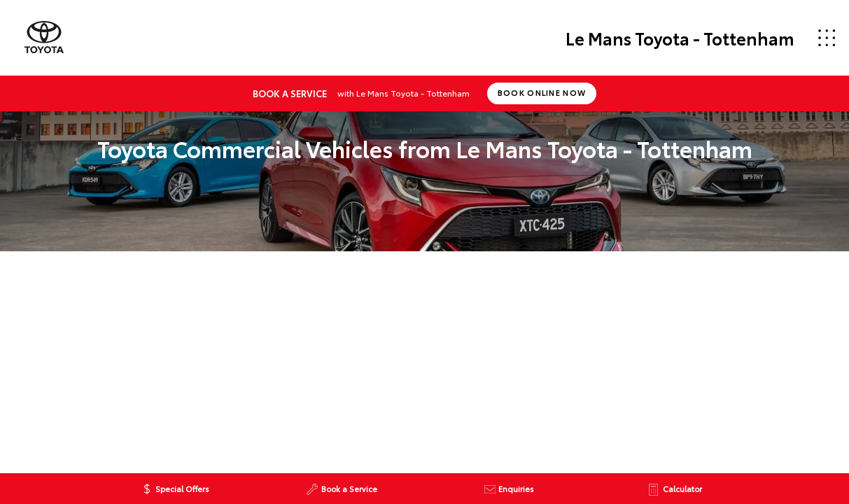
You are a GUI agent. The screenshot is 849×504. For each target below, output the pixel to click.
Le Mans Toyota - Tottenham (680, 38)
